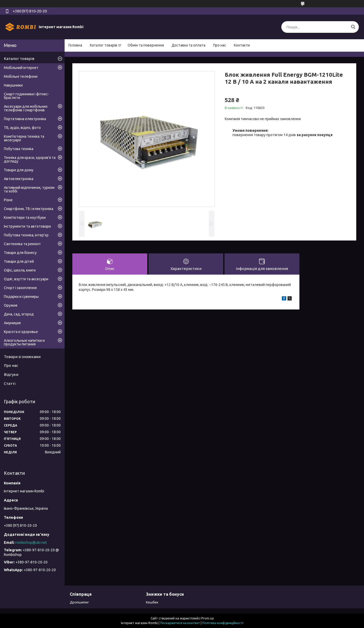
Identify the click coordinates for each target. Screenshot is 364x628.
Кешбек (152, 602)
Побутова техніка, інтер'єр (26, 235)
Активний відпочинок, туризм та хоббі (29, 189)
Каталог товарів (104, 45)
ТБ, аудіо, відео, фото (22, 128)
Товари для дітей (19, 261)
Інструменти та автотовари (27, 226)
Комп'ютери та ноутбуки (25, 218)
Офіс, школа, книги (20, 270)
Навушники (13, 85)
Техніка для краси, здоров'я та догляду (30, 159)
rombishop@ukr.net (31, 542)
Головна (75, 45)
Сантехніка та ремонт (22, 244)
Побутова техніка (19, 149)
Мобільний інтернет (21, 68)
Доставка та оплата (188, 45)
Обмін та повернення (146, 45)
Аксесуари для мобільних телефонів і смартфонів (26, 108)
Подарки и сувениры (21, 297)
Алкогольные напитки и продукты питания (24, 342)
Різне (8, 200)
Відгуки (11, 374)
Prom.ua (207, 618)
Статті (10, 383)
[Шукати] (353, 27)
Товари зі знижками (22, 357)
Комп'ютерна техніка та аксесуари (24, 138)
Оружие (11, 305)
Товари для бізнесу (20, 253)
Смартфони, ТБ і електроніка (29, 209)
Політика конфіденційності (223, 623)
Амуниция (12, 323)
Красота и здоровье (21, 332)
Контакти (242, 45)
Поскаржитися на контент (180, 623)
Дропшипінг (79, 602)
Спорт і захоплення (20, 288)
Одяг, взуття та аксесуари (26, 279)
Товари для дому (19, 170)
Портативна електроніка (25, 119)
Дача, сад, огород (19, 314)
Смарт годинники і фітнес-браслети (26, 96)
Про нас (220, 45)
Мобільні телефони (21, 76)
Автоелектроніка (19, 179)
